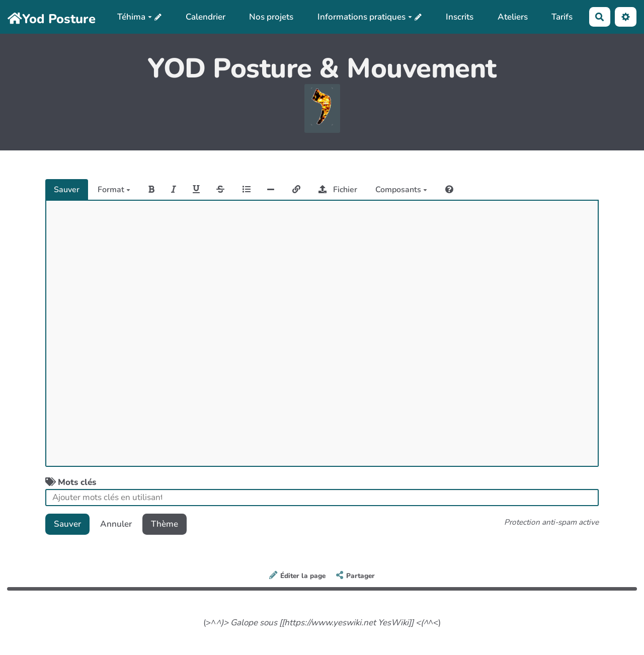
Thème (165, 524)
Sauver (67, 190)
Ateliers (513, 17)
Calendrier (206, 17)
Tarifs (562, 17)
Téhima (135, 17)
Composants (401, 190)
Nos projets (271, 17)
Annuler (116, 524)
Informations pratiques (365, 17)
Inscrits (460, 17)
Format (114, 190)
